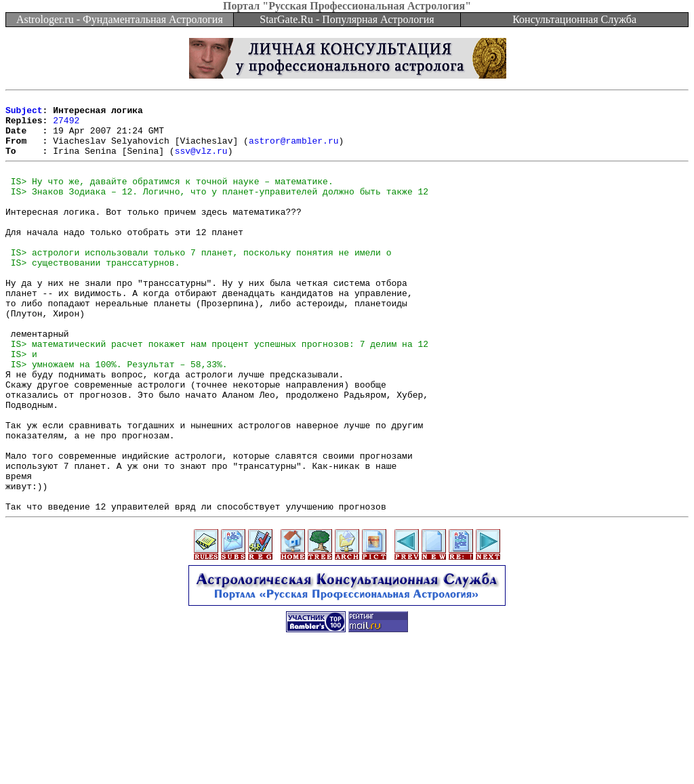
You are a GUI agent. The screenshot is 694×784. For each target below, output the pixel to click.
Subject (24, 114)
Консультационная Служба (574, 19)
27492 (66, 126)
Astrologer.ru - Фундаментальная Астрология (120, 19)
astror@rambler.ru (294, 150)
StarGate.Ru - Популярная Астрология (347, 19)
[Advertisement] (347, 754)
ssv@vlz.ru (201, 163)
